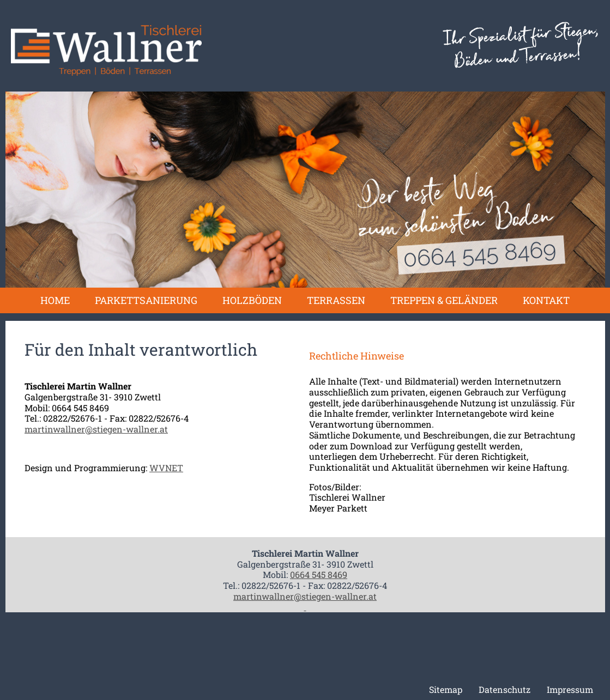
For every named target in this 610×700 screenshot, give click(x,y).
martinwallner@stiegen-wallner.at (96, 429)
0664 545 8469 (319, 574)
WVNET (166, 468)
